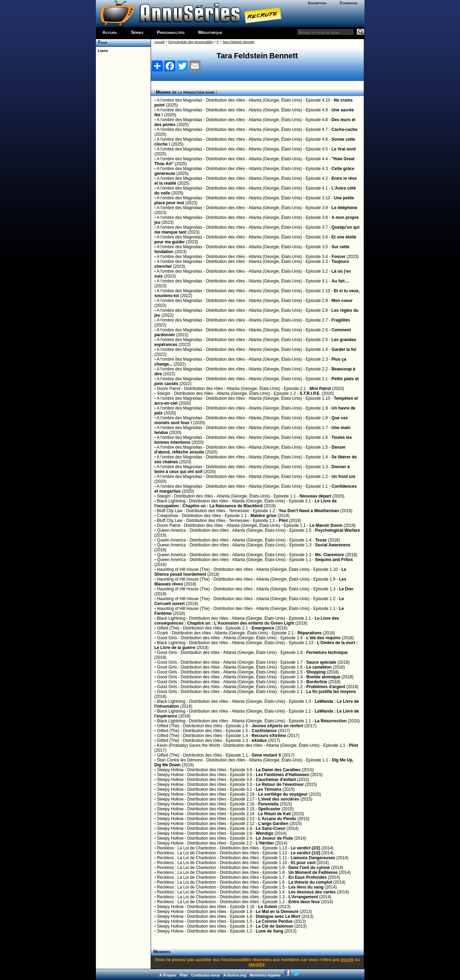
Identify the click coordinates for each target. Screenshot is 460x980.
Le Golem (268, 907)
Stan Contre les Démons (180, 760)
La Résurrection (330, 721)
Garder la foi (344, 349)
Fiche (102, 42)
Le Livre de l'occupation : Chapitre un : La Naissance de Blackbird (246, 503)
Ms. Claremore (330, 555)
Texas (321, 540)
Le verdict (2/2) (306, 848)
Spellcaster (269, 809)
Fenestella (268, 804)
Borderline (317, 682)
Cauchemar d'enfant (276, 780)
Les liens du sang (306, 887)
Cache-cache (345, 130)
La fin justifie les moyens (331, 692)
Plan (184, 975)
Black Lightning (171, 501)
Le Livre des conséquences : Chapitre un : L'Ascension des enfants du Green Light (247, 621)
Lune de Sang (270, 931)
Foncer (339, 257)
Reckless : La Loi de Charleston (186, 848)
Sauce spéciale (321, 662)
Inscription (317, 3)
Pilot (283, 521)
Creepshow (168, 516)
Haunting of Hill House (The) (183, 569)
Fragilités (341, 320)
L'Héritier (265, 843)
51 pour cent (303, 863)
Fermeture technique (327, 653)
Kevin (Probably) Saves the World (188, 745)
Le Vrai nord (344, 149)
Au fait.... (341, 281)
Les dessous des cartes (312, 892)
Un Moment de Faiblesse (313, 872)
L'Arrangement (303, 897)
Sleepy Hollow (170, 770)
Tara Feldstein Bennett (238, 42)
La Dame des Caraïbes (278, 770)
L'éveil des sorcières (279, 799)
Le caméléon (319, 667)
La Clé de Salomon (275, 926)
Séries (137, 32)
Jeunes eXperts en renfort (278, 726)
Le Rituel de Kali (274, 814)
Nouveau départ (315, 496)
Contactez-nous (206, 975)
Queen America (171, 530)
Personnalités (171, 32)
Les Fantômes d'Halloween (283, 775)
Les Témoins (269, 789)
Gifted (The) (168, 628)
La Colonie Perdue (274, 921)
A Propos (168, 975)
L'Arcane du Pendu (277, 819)
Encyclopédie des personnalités (191, 42)
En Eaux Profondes (308, 877)
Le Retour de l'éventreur (280, 784)
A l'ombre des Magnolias (179, 100)
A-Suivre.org (235, 975)
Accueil (110, 32)
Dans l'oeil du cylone (309, 868)
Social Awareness (333, 545)
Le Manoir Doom (326, 525)
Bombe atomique (323, 677)
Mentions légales (265, 975)
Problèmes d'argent (326, 687)
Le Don (346, 589)
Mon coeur (342, 301)
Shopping (316, 672)
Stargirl (164, 393)
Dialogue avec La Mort (278, 916)
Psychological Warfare (338, 530)
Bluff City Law (170, 511)
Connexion (349, 3)
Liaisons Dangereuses (313, 858)
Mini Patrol (320, 389)
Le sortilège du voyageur (283, 794)
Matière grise (263, 516)
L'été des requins (323, 638)
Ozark (163, 633)
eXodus (259, 740)
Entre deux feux (304, 902)
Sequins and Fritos (334, 560)
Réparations (310, 633)
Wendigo (265, 833)
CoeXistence (264, 731)
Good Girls (167, 638)
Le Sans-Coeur (271, 828)
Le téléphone (345, 208)
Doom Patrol (169, 389)
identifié (257, 965)
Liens (102, 51)
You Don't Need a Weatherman (309, 511)
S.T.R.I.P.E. (310, 393)
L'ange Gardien (273, 824)
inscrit (347, 960)
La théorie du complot (310, 882)
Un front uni (344, 477)
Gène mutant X (267, 755)
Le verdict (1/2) (306, 853)
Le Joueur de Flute (275, 838)
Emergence (263, 628)
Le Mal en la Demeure (277, 912)
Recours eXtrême (269, 736)
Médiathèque (210, 32)
